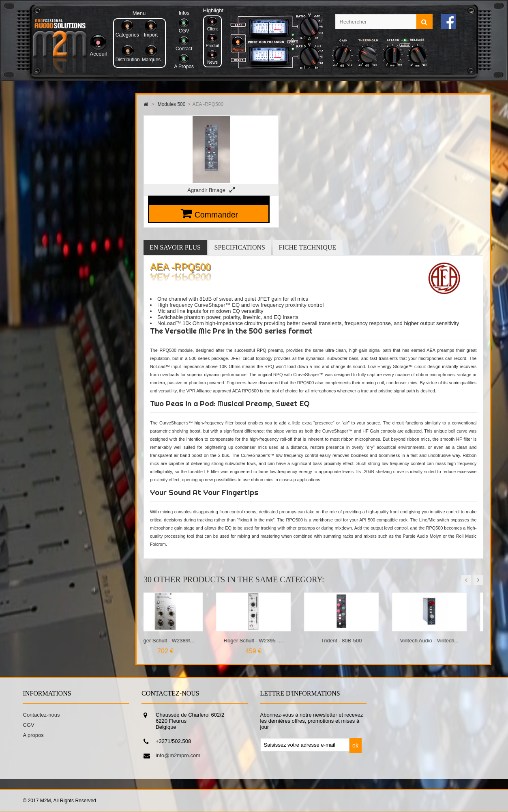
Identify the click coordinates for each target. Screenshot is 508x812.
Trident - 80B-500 (357, 641)
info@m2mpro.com (178, 755)
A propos (33, 735)
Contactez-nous (42, 715)
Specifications (240, 247)
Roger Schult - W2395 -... (269, 641)
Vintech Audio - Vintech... (445, 641)
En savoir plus (175, 247)
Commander (216, 215)
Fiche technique (308, 247)
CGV (29, 725)
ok (355, 745)
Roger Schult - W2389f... (181, 641)
